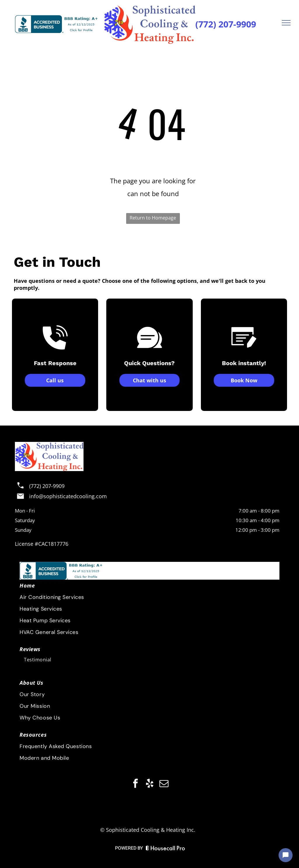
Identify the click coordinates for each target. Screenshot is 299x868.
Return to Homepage (153, 218)
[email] (164, 784)
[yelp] (149, 784)
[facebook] (135, 784)
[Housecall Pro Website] (165, 849)
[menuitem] (149, 735)
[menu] (286, 23)
